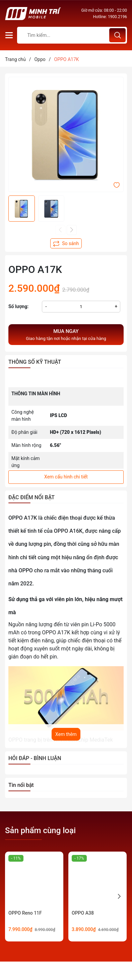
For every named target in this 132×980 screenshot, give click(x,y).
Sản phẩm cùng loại (40, 830)
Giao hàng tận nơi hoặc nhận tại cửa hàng (66, 334)
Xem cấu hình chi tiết (66, 477)
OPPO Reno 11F (25, 913)
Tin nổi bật (21, 785)
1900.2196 (117, 17)
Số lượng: (18, 306)
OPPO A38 (83, 913)
